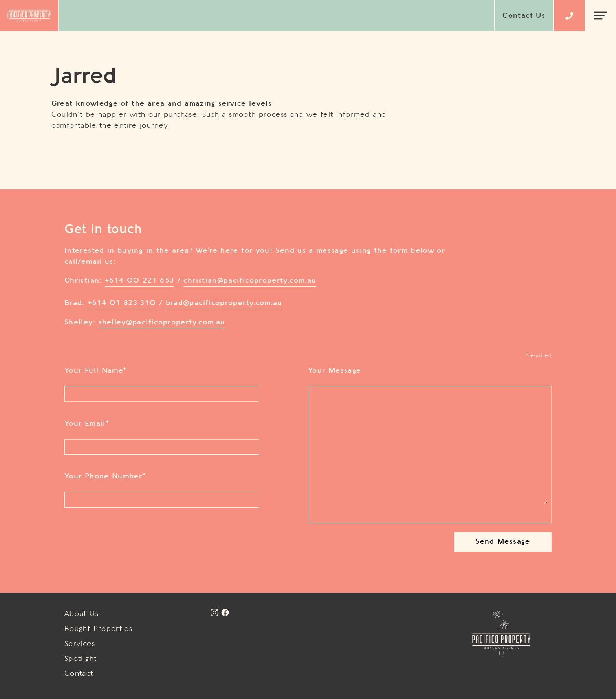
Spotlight (81, 659)
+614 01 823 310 (122, 303)
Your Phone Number (105, 476)
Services (80, 644)
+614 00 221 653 (139, 281)
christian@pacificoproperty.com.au (250, 281)
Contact (79, 674)
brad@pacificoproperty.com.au (224, 303)
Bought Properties (98, 629)
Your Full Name (95, 371)
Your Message (335, 371)
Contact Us (524, 16)
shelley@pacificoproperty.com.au (162, 322)
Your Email (87, 424)
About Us (82, 614)
